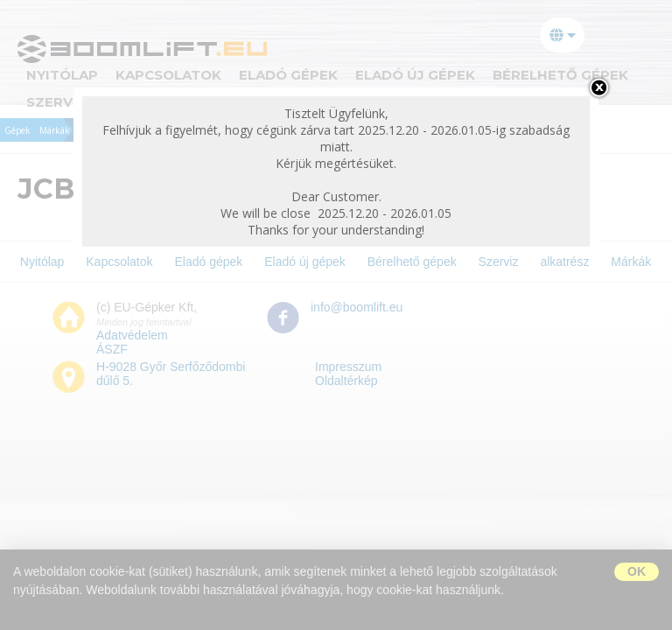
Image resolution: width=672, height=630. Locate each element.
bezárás (598, 87)
